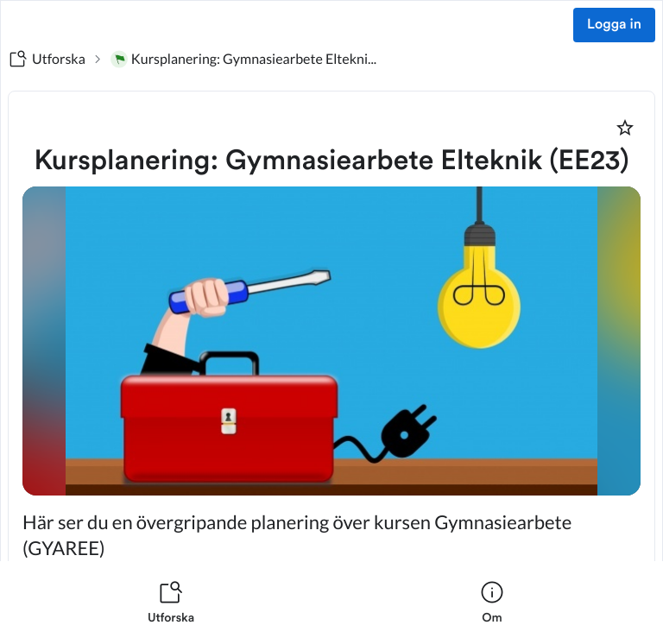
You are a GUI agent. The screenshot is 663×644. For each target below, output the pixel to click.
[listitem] (171, 603)
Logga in (614, 25)
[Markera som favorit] (625, 128)
